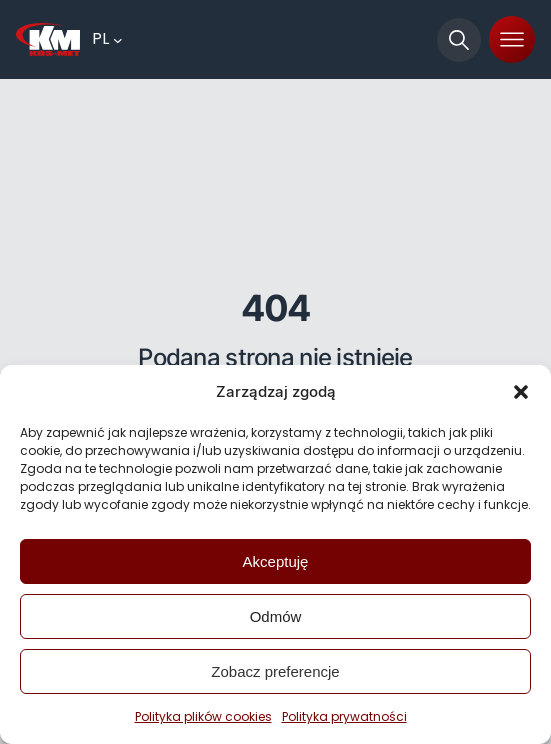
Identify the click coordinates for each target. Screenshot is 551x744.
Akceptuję (276, 561)
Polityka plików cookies (203, 716)
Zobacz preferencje (275, 671)
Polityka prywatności (344, 716)
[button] (521, 392)
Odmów (276, 616)
